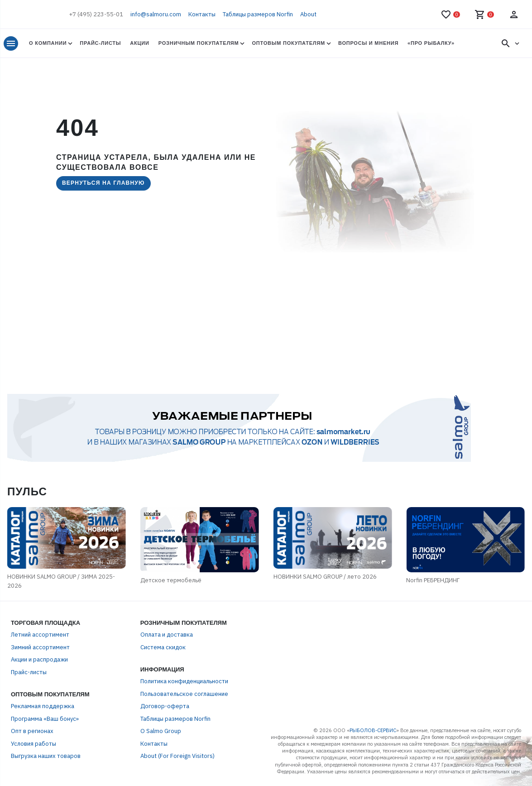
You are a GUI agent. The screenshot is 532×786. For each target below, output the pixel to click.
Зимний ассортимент (40, 647)
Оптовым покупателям (288, 43)
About (308, 14)
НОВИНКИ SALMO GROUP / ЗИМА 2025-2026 (61, 581)
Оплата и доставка (167, 635)
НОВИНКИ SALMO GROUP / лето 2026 (325, 577)
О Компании (48, 43)
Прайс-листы (100, 43)
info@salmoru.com (156, 14)
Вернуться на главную (103, 183)
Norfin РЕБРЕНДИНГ (433, 580)
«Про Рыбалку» (431, 43)
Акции (139, 43)
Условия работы (34, 744)
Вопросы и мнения (368, 43)
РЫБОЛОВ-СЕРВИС (373, 730)
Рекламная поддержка (43, 706)
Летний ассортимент (40, 635)
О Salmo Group (161, 731)
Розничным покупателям (199, 43)
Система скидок (163, 647)
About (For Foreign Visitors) (177, 756)
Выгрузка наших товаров (46, 756)
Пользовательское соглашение (184, 694)
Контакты (202, 14)
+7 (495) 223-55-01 (96, 14)
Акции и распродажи (39, 659)
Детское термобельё (171, 580)
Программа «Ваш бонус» (45, 719)
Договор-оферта (165, 706)
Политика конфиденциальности (184, 681)
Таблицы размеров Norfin (258, 14)
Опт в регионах (32, 731)
